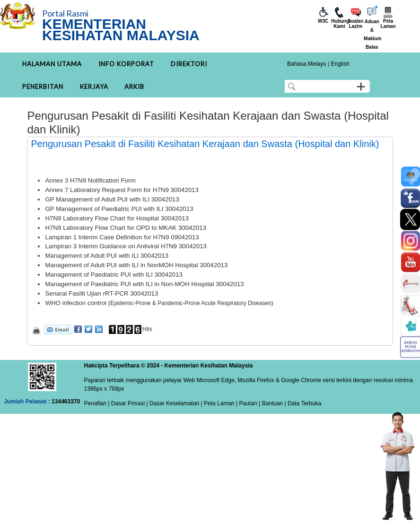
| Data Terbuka (302, 403)
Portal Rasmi (65, 13)
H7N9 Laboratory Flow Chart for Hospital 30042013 (117, 218)
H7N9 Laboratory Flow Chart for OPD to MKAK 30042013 (126, 228)
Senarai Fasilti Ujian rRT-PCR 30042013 (101, 293)
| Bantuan (270, 403)
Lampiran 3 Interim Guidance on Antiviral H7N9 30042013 (126, 246)
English (340, 64)
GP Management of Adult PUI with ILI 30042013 (112, 199)
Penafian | (97, 403)
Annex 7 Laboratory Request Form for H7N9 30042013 (122, 190)
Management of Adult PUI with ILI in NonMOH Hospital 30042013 (136, 265)
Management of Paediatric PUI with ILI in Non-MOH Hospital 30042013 (144, 284)
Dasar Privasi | (128, 403)
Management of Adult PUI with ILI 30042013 (107, 256)
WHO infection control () (159, 303)
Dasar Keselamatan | (175, 403)
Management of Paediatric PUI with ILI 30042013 (114, 275)
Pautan (248, 403)
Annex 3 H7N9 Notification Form (90, 180)
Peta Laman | (221, 403)
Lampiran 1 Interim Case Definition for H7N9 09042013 (122, 237)
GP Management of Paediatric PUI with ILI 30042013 (119, 209)
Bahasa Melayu (307, 64)
